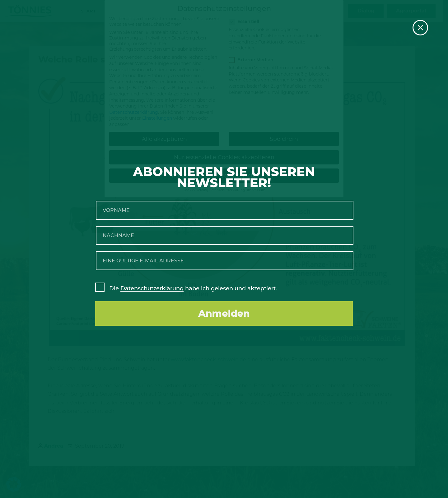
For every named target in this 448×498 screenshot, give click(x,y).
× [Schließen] (420, 28)
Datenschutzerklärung (152, 288)
